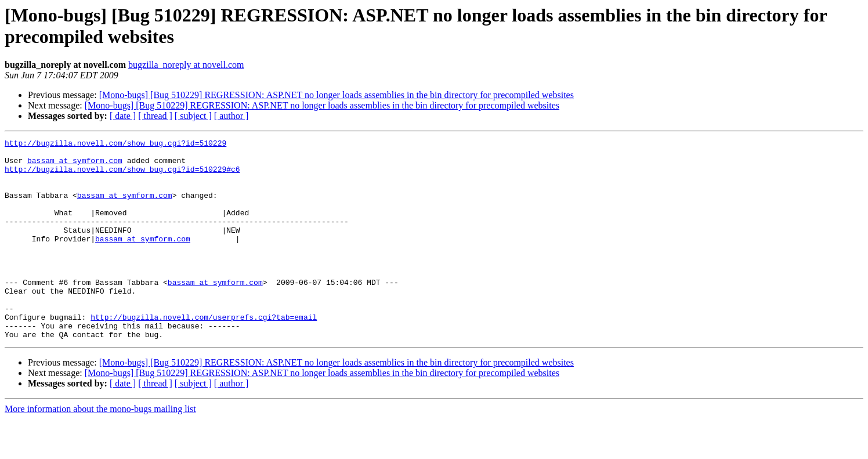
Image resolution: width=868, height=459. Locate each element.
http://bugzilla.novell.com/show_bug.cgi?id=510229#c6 (122, 176)
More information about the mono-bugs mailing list (100, 449)
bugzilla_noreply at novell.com (186, 65)
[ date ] (123, 116)
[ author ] (232, 116)
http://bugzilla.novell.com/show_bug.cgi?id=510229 (115, 144)
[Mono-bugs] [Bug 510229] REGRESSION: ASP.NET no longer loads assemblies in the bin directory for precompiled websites (337, 95)
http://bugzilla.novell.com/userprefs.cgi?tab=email (204, 353)
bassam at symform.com (75, 165)
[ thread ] (155, 116)
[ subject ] (193, 116)
